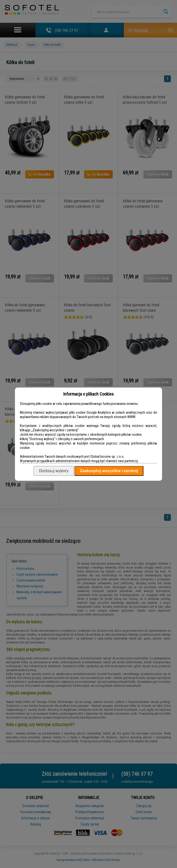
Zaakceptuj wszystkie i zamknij (109, 471)
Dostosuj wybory (54, 471)
